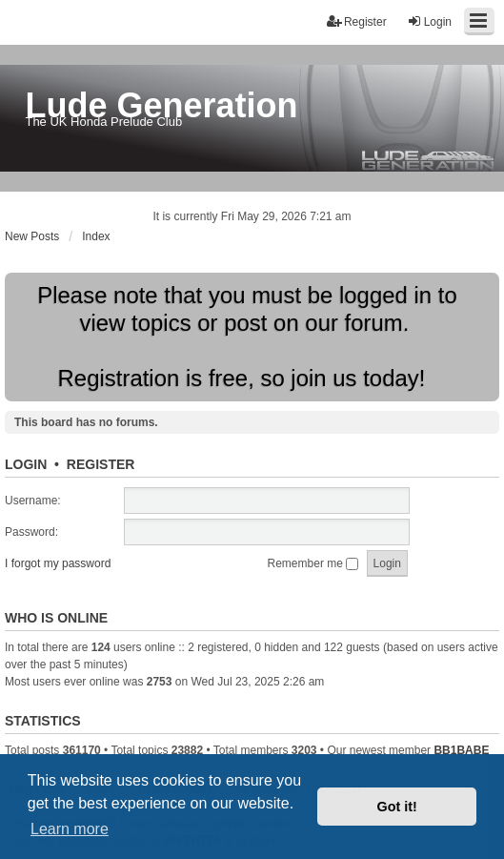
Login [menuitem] (429, 21)
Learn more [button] (70, 829)
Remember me (313, 563)
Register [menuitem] (357, 21)
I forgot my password (58, 563)
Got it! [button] (397, 807)
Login (26, 464)
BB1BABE (461, 750)
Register (101, 464)
